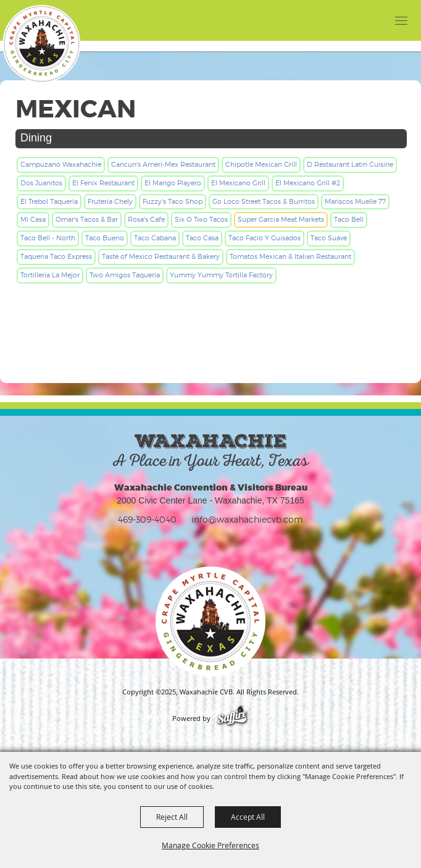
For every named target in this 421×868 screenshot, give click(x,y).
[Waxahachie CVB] (41, 44)
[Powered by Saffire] (232, 718)
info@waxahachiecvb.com (247, 519)
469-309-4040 (147, 519)
